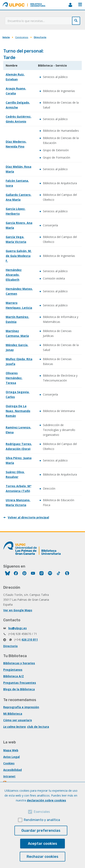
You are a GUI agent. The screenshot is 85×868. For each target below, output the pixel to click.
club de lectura (38, 727)
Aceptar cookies (42, 844)
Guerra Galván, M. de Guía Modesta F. (19, 256)
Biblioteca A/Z (14, 676)
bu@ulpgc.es (17, 628)
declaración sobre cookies (46, 800)
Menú (80, 4)
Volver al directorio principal (28, 517)
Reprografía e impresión (21, 707)
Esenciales (42, 812)
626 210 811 (30, 639)
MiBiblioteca (70, 5)
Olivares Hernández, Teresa (14, 378)
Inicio (6, 37)
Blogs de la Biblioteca (19, 689)
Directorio (40, 37)
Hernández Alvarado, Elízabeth (14, 275)
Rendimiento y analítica (42, 820)
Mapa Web (11, 750)
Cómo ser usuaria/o (18, 720)
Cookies (9, 763)
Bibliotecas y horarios (19, 663)
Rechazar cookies (42, 857)
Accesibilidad (13, 770)
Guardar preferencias (41, 831)
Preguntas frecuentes (20, 683)
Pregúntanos (13, 670)
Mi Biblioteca (13, 714)
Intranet (9, 776)
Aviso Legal (11, 757)
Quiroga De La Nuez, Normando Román (18, 411)
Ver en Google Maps (18, 610)
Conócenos (22, 37)
